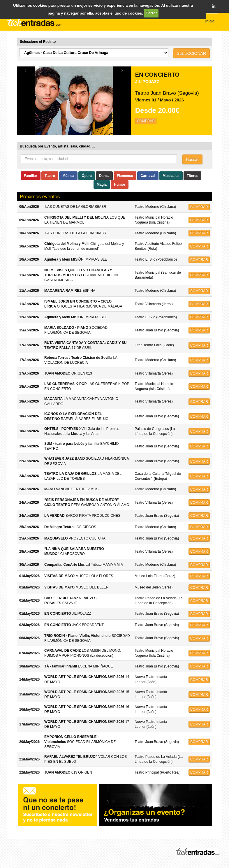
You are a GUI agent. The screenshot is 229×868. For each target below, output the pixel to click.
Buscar (193, 159)
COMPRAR (146, 121)
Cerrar (151, 13)
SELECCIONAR (191, 53)
